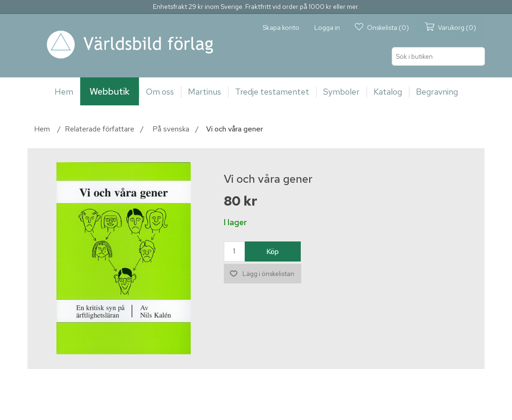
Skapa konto (281, 28)
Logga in (327, 28)
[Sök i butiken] (438, 56)
